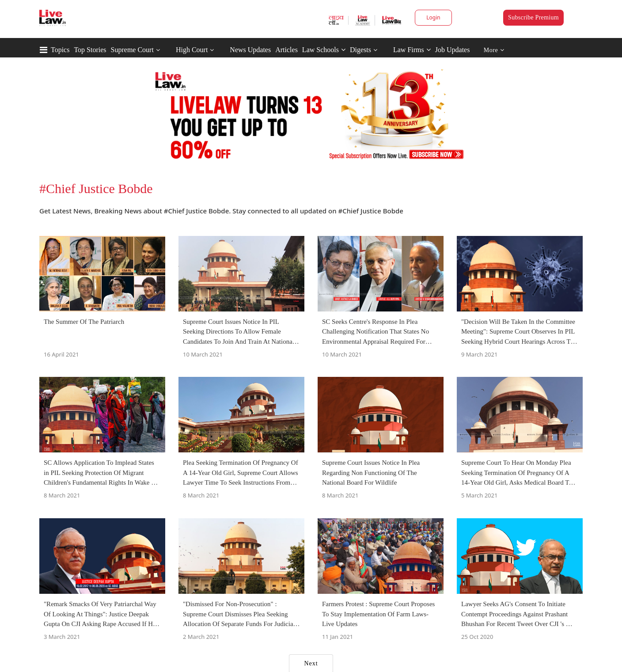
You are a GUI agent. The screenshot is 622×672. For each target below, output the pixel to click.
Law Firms (412, 50)
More (494, 50)
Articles (286, 50)
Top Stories (90, 50)
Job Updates (453, 50)
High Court (192, 50)
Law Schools (324, 50)
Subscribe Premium (533, 17)
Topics (60, 50)
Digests (360, 50)
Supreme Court (132, 50)
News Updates (250, 50)
